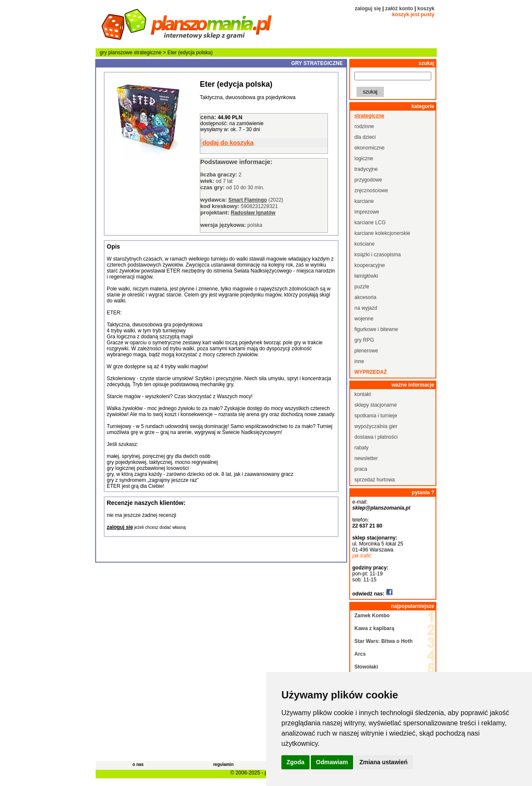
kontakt (363, 394)
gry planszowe (116, 53)
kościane (364, 244)
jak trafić (362, 556)
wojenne (364, 319)
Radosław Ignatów (253, 213)
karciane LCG (370, 223)
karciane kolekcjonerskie (382, 233)
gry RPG (364, 340)
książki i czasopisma (378, 255)
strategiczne (148, 53)
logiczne (364, 158)
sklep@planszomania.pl (381, 508)
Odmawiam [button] (332, 762)
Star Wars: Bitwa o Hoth (383, 641)
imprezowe (367, 212)
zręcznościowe (371, 191)
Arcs (360, 654)
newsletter (366, 458)
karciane (364, 201)
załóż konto (399, 9)
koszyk (426, 9)
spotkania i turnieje (376, 416)
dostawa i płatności (376, 437)
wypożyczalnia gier (376, 426)
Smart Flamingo (248, 200)
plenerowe (366, 351)
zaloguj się (368, 9)
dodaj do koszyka (228, 143)
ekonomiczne (370, 148)
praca (361, 469)
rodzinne (364, 126)
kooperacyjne (370, 265)
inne (359, 361)
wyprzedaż (371, 372)
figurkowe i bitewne (376, 329)
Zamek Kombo (372, 616)
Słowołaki (366, 667)
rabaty (361, 448)
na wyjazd (366, 308)
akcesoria (365, 297)
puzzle (362, 287)
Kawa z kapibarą (374, 628)
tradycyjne (366, 169)
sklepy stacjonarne (376, 405)
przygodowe (368, 180)
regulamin (223, 764)
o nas (138, 764)
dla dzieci (365, 137)
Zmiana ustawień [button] (384, 762)
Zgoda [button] (295, 762)
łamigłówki (366, 276)
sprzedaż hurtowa (375, 480)
